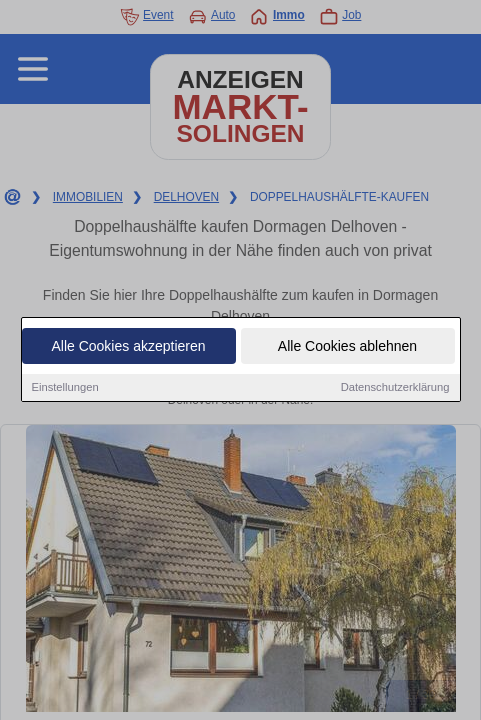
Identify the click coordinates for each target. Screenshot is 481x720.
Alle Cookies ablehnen (347, 347)
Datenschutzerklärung (395, 388)
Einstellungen (65, 388)
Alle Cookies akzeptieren (128, 347)
